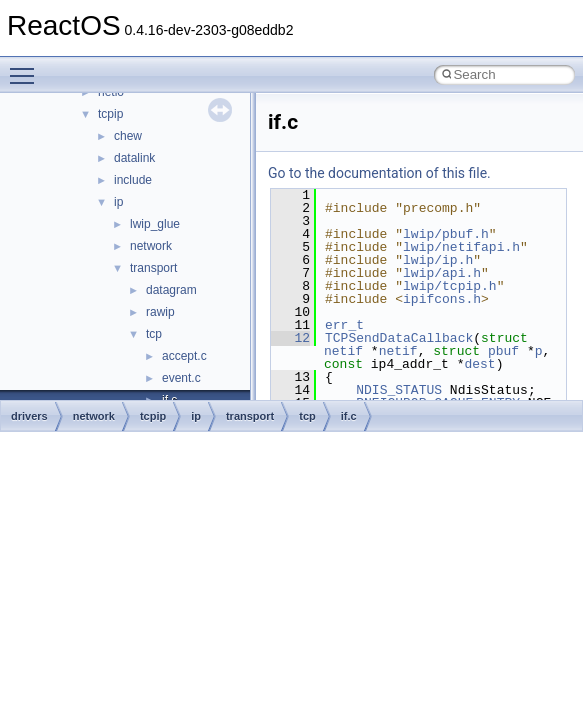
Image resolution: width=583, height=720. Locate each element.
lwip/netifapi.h (461, 247)
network (151, 246)
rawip (160, 312)
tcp (154, 334)
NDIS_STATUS (399, 390)
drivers (29, 416)
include (133, 180)
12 (290, 338)
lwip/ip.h (438, 260)
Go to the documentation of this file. (379, 173)
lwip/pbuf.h (446, 234)
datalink (134, 158)
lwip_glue (155, 224)
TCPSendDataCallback (399, 338)
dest (479, 364)
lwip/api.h (442, 273)
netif (343, 351)
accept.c (184, 356)
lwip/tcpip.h (450, 286)
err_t (344, 325)
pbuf (503, 351)
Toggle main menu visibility (27, 67)
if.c (349, 416)
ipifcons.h (442, 299)
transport (153, 268)
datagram (171, 290)
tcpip (110, 114)
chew (128, 136)
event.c (181, 378)
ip (118, 202)
